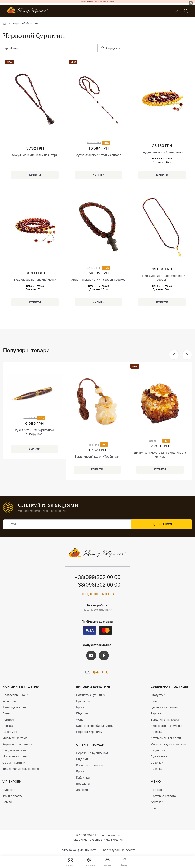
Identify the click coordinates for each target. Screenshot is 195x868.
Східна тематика (14, 751)
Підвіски (82, 714)
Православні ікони (15, 695)
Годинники (158, 751)
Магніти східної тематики (168, 745)
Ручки (155, 702)
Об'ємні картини (14, 763)
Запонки (82, 790)
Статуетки (158, 695)
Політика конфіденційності (78, 850)
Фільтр (12, 49)
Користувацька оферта (119, 850)
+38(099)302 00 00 (97, 578)
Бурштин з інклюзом (165, 720)
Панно (7, 714)
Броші (80, 708)
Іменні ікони (11, 702)
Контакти (157, 802)
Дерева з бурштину (164, 708)
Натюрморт (10, 732)
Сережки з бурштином (92, 753)
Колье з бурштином (90, 766)
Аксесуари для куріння (167, 726)
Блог (154, 809)
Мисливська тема (15, 738)
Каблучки (83, 778)
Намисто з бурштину (91, 695)
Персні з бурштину (89, 732)
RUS (105, 673)
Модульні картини (15, 757)
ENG (96, 673)
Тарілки (156, 714)
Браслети (83, 702)
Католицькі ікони (14, 708)
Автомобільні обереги (166, 738)
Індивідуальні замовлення (21, 769)
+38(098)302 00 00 (97, 585)
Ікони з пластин (13, 796)
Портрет (8, 720)
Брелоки (157, 732)
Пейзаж (8, 726)
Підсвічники (159, 757)
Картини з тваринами (17, 745)
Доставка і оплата (163, 796)
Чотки (80, 720)
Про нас (156, 790)
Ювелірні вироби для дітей (95, 726)
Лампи (7, 802)
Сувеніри (9, 790)
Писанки (157, 769)
